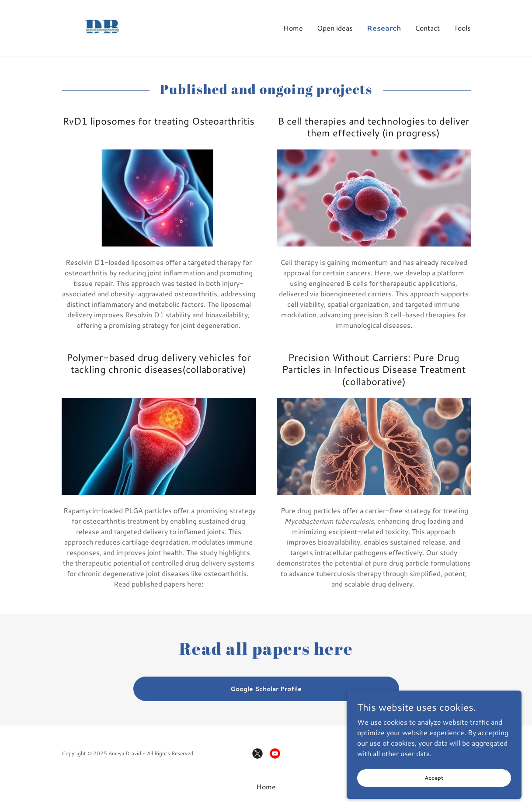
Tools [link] (462, 28)
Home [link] (293, 28)
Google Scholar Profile (266, 689)
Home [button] (266, 786)
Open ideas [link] (335, 28)
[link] (102, 27)
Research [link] (384, 28)
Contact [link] (427, 28)
